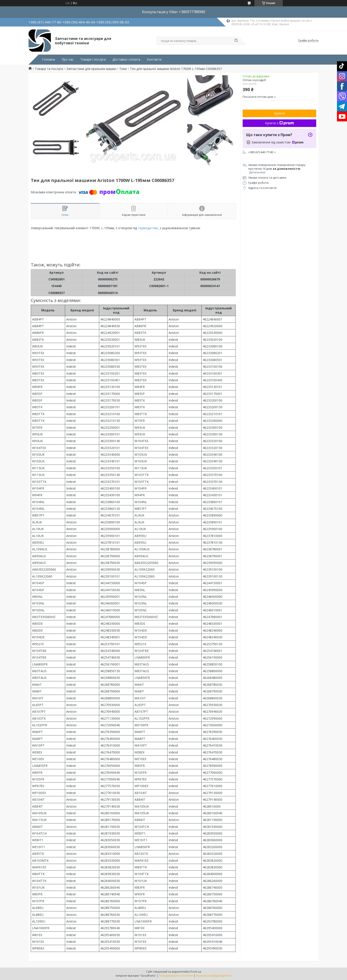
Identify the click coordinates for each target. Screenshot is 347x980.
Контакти (154, 59)
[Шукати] (236, 41)
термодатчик (148, 228)
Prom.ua (196, 972)
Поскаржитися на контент (176, 976)
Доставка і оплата (126, 59)
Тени (123, 69)
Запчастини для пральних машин (91, 69)
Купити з (280, 123)
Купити (279, 113)
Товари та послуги (49, 69)
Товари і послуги (93, 59)
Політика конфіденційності (214, 976)
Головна (48, 59)
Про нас (68, 59)
